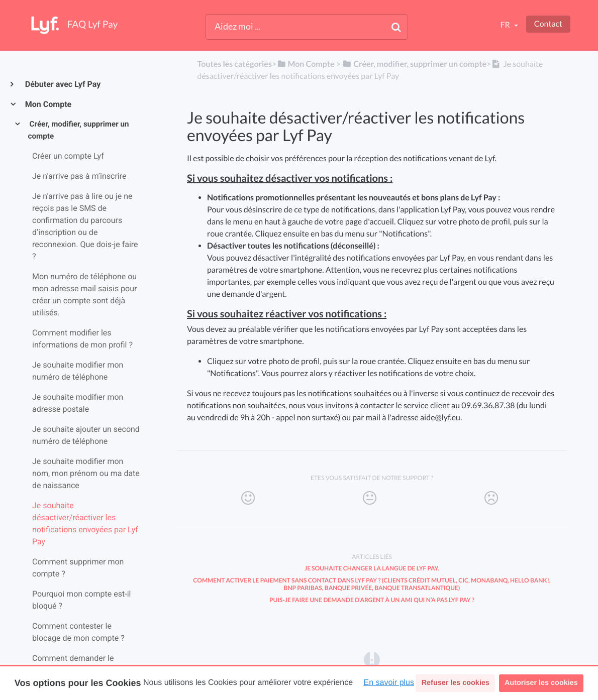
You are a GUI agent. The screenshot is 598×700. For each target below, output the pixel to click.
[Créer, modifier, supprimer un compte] (414, 64)
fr (506, 25)
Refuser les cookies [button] (456, 683)
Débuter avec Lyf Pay (62, 84)
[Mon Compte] (305, 64)
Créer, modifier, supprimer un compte (79, 130)
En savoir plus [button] (389, 683)
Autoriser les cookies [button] (541, 683)
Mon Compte (48, 104)
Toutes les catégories (234, 64)
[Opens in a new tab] (372, 659)
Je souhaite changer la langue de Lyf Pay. (372, 568)
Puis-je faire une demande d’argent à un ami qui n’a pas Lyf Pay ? (372, 600)
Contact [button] (548, 24)
